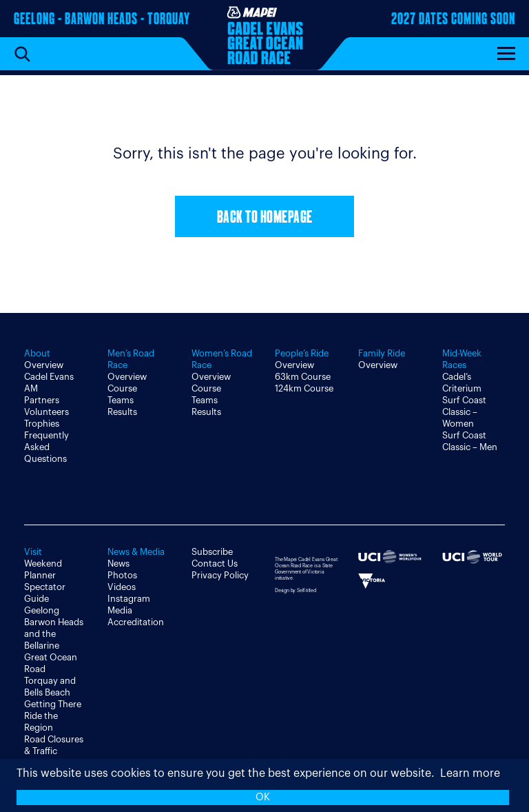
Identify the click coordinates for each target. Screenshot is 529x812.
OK (263, 797)
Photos (122, 575)
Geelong (42, 610)
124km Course (304, 388)
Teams (121, 400)
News (118, 564)
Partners (42, 400)
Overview (44, 365)
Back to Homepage (265, 218)
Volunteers (46, 412)
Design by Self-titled (295, 590)
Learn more (470, 773)
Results (122, 412)
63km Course (303, 377)
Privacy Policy (220, 575)
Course (122, 388)
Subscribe (212, 552)
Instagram (129, 599)
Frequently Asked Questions (46, 447)
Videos (122, 587)
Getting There (53, 704)
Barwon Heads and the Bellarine (54, 634)
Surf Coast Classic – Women (464, 412)
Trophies (42, 424)
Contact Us (215, 564)
